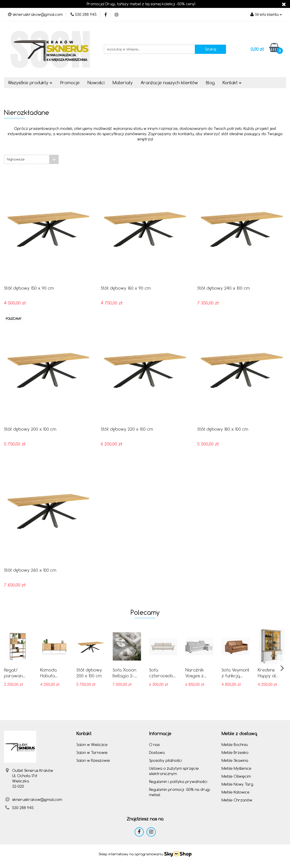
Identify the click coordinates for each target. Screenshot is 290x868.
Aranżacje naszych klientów (169, 83)
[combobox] (31, 159)
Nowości (96, 83)
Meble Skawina (235, 760)
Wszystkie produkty (30, 83)
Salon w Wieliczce (92, 745)
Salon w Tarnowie (92, 752)
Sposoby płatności (165, 760)
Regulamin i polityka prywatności (178, 782)
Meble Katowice (236, 792)
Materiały (123, 83)
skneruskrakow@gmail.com (37, 799)
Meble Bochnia (235, 745)
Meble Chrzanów (237, 800)
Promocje (70, 83)
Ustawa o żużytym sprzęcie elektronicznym (174, 771)
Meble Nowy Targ (237, 784)
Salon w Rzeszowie (93, 760)
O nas (154, 745)
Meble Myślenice (236, 768)
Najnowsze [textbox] (16, 159)
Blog (210, 83)
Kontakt (232, 83)
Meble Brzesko (235, 752)
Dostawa (157, 752)
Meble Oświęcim (236, 776)
